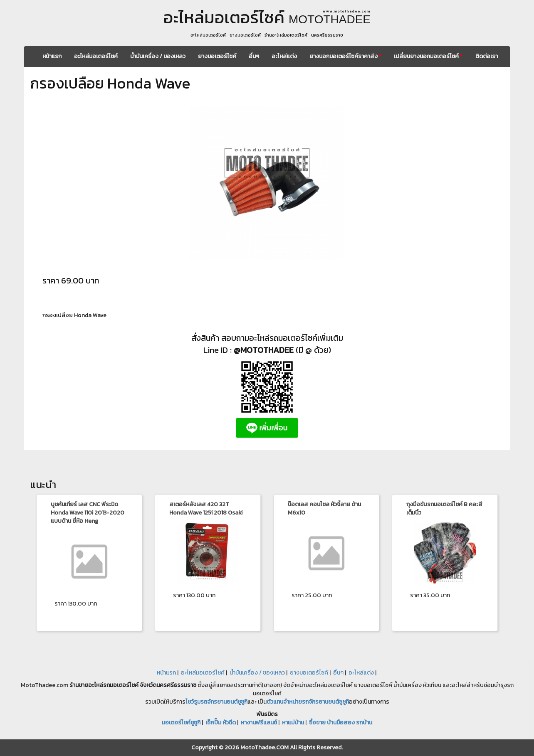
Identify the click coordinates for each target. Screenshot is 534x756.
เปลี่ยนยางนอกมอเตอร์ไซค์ (428, 56)
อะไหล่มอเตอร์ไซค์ (96, 56)
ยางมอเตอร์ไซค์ (217, 56)
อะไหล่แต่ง (284, 56)
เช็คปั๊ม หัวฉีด (221, 723)
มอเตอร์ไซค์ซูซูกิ (181, 723)
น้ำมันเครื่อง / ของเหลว (158, 56)
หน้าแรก (52, 56)
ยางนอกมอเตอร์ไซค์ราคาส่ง (345, 56)
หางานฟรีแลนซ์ (259, 723)
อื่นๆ (254, 56)
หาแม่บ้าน (293, 723)
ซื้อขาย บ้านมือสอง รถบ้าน (341, 723)
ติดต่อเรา (487, 56)
